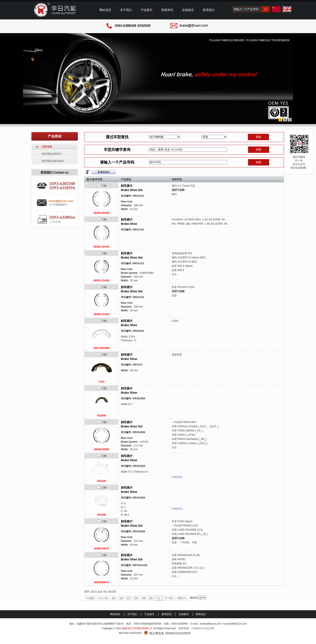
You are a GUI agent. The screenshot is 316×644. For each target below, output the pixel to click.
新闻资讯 (167, 614)
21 (159, 598)
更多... (175, 274)
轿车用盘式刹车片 (52, 154)
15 (113, 598)
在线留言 (184, 614)
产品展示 (150, 614)
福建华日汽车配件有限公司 (137, 628)
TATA (101, 382)
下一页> (169, 598)
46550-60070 (102, 549)
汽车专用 (47, 147)
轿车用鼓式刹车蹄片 (53, 161)
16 (121, 598)
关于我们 (133, 614)
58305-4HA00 (102, 213)
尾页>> (182, 598)
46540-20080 (102, 449)
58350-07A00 (102, 314)
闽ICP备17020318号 (130, 633)
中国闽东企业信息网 (203, 628)
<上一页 (103, 598)
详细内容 (177, 477)
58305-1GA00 (101, 247)
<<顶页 (90, 598)
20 (151, 598)
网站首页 (115, 614)
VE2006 (102, 416)
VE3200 (102, 481)
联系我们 (201, 614)
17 (128, 598)
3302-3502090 (101, 348)
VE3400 (102, 515)
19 (143, 598)
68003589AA (102, 582)
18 (136, 598)
